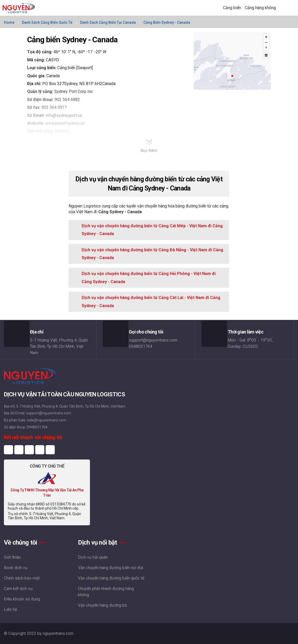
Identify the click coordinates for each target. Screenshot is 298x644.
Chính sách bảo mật (22, 578)
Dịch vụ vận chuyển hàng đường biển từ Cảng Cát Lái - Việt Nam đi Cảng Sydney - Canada (151, 302)
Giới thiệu (12, 557)
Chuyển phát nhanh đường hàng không (106, 592)
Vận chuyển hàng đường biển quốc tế (111, 578)
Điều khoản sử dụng (22, 599)
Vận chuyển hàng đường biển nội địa (111, 568)
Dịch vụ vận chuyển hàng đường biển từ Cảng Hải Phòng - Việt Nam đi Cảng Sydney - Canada (149, 278)
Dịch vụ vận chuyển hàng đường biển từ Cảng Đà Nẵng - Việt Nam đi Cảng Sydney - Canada (152, 254)
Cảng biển (232, 8)
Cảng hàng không (260, 8)
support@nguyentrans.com (153, 340)
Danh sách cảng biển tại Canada (108, 22)
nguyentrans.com (58, 633)
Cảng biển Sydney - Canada (167, 22)
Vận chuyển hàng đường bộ (102, 605)
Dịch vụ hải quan (93, 557)
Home (9, 22)
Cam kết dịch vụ (18, 589)
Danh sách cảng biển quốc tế (47, 22)
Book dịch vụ (16, 568)
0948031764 (141, 346)
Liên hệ (10, 609)
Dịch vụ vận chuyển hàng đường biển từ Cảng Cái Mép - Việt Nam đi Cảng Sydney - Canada (152, 230)
